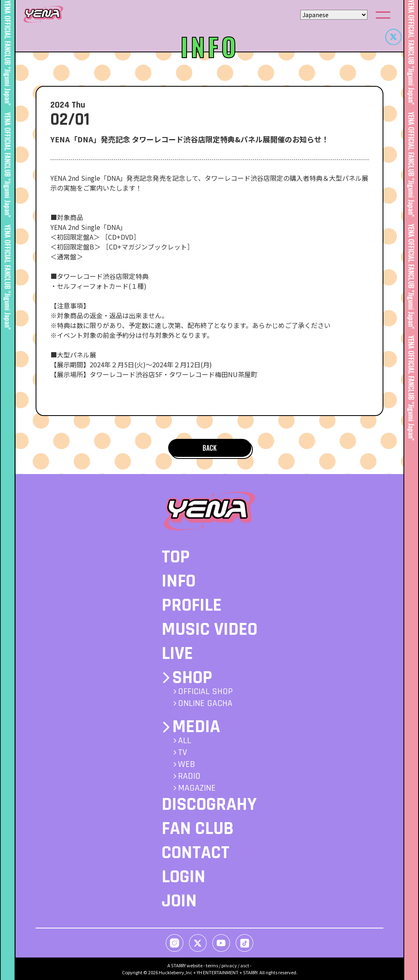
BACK (209, 448)
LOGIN (184, 877)
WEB (187, 764)
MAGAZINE (197, 788)
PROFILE (192, 605)
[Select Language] (334, 15)
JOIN (179, 901)
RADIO (189, 776)
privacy (229, 965)
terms (212, 965)
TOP (176, 557)
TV (182, 753)
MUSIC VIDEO (209, 629)
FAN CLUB (198, 829)
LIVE (177, 654)
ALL (185, 741)
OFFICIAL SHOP (205, 692)
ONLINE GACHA (205, 704)
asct (245, 965)
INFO (179, 581)
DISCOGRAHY (209, 805)
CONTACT (196, 853)
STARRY (178, 965)
